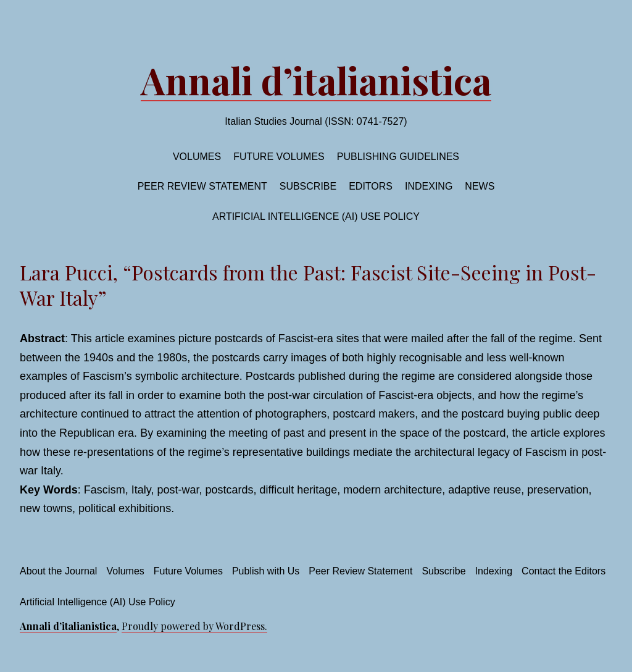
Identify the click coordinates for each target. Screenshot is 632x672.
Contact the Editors (563, 571)
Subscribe (308, 186)
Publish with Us (266, 571)
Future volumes (279, 157)
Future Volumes (188, 571)
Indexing (429, 186)
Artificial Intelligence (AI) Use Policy (316, 216)
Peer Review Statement (202, 186)
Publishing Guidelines (398, 157)
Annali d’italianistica (316, 80)
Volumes (197, 157)
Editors (371, 186)
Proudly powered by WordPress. (194, 626)
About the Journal (58, 571)
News (480, 186)
